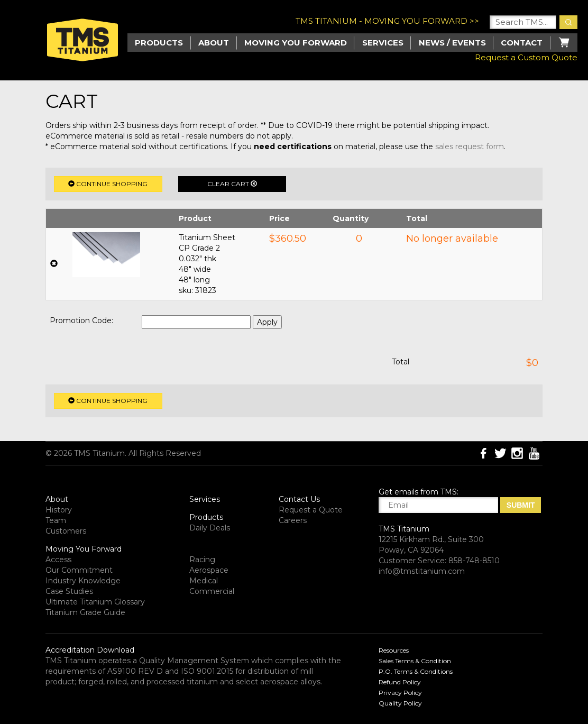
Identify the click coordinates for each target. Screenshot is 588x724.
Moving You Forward (84, 549)
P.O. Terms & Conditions (416, 671)
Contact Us (299, 499)
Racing (202, 560)
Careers (293, 520)
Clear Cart (232, 184)
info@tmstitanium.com (422, 571)
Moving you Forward (296, 43)
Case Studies (69, 591)
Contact (522, 43)
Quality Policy (400, 703)
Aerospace (209, 570)
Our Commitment (79, 570)
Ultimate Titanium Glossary (95, 602)
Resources (394, 650)
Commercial (212, 591)
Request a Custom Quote (526, 57)
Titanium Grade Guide (85, 612)
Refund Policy (400, 682)
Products (206, 517)
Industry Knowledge (83, 581)
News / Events (452, 43)
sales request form (470, 146)
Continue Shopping (108, 184)
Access (58, 560)
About (214, 43)
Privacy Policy (400, 693)
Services (383, 43)
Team (56, 520)
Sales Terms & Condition (415, 661)
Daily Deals (210, 528)
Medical (204, 581)
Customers (66, 531)
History (59, 510)
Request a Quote (311, 510)
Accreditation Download (90, 650)
